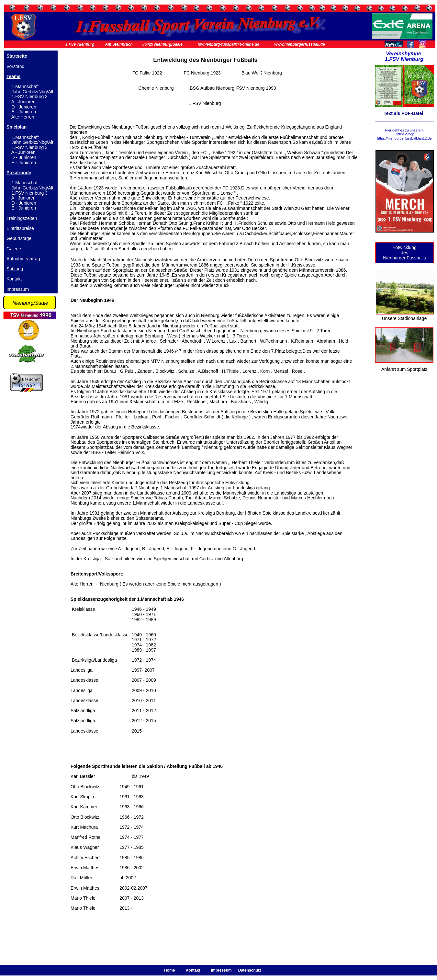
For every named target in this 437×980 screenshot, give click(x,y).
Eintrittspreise (20, 228)
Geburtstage (19, 238)
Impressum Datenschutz (236, 970)
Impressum (18, 289)
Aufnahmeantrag (23, 259)
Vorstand (15, 66)
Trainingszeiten (22, 218)
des (404, 253)
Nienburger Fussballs (404, 258)
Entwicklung (404, 247)
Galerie (14, 249)
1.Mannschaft (25, 86)
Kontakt (14, 279)
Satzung (15, 269)
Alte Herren (23, 117)
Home (171, 970)
